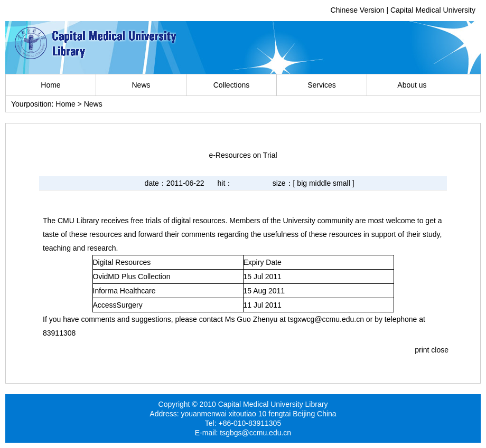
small (342, 183)
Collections (231, 85)
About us (412, 85)
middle (320, 183)
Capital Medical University (433, 10)
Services (322, 85)
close (440, 350)
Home (50, 85)
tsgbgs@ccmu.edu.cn (255, 433)
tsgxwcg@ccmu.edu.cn (326, 319)
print (422, 350)
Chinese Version (358, 10)
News (141, 85)
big (302, 183)
